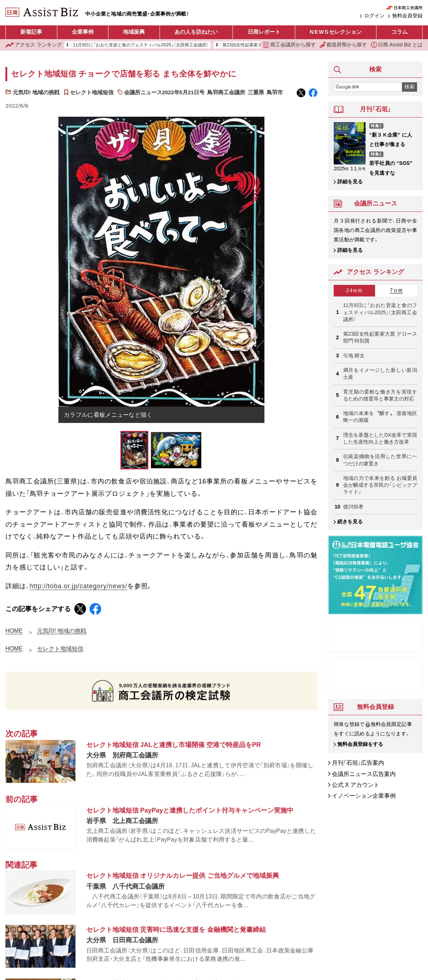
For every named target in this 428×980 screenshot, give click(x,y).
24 (354, 290)
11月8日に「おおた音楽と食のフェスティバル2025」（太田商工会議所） (141, 45)
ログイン (374, 16)
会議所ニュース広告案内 (364, 774)
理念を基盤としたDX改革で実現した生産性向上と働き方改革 (380, 439)
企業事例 (83, 32)
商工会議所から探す (289, 45)
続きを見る (350, 522)
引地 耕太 (354, 356)
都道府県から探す (343, 45)
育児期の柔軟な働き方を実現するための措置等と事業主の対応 (380, 395)
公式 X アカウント (356, 785)
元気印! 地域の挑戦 (36, 92)
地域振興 (134, 32)
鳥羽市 (275, 92)
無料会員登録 (407, 16)
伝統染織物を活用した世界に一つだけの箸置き (380, 460)
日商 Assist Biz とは (397, 45)
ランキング (34, 45)
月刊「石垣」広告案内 (358, 763)
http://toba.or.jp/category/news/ (79, 586)
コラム (400, 32)
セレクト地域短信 (92, 92)
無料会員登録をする (360, 745)
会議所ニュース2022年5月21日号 (164, 92)
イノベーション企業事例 (364, 796)
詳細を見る (350, 182)
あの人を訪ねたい (196, 32)
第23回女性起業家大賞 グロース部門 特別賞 (380, 337)
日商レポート (264, 32)
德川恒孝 (353, 507)
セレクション (336, 32)
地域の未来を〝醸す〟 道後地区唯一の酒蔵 (380, 417)
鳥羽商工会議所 (226, 92)
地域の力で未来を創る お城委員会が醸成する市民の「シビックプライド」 (380, 485)
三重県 (256, 92)
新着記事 (31, 32)
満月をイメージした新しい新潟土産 (380, 374)
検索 (410, 87)
